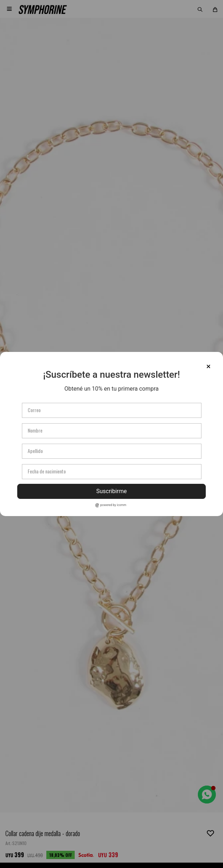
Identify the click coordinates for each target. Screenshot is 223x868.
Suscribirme (111, 491)
